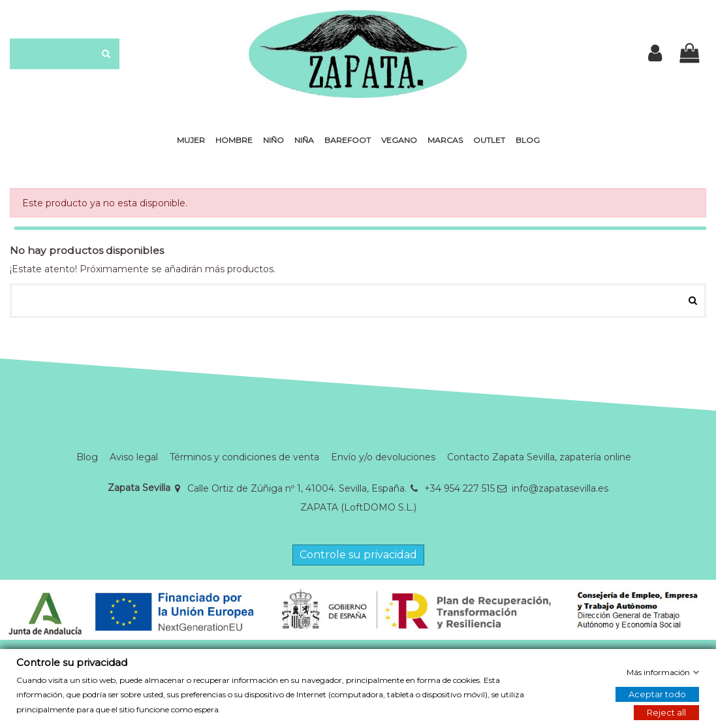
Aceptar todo (657, 694)
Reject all (666, 712)
